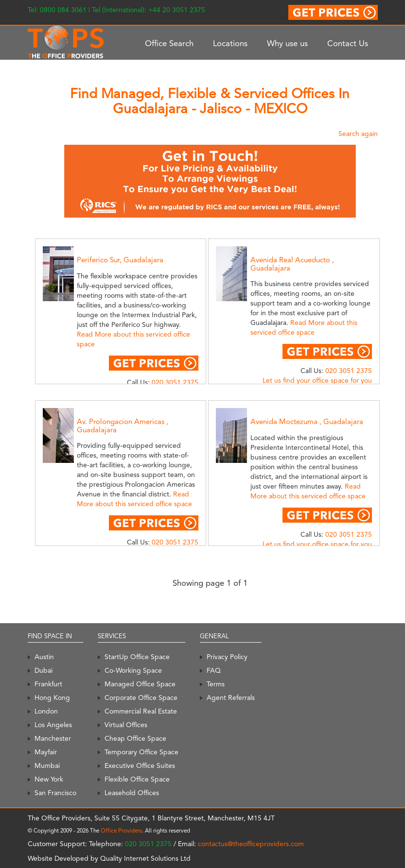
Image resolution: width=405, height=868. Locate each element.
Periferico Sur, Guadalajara (120, 260)
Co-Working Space (133, 670)
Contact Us (348, 43)
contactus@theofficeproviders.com (251, 844)
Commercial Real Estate (141, 711)
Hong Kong (52, 698)
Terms (216, 684)
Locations (230, 43)
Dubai (44, 670)
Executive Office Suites (140, 766)
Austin (44, 657)
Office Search (169, 43)
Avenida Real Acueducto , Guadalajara (292, 264)
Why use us (287, 43)
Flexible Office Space (137, 779)
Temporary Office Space (141, 752)
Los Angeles (53, 725)
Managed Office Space (140, 684)
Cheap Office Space (135, 738)
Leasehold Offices (132, 793)
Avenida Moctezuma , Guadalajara (307, 422)
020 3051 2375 (175, 382)
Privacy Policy (227, 657)
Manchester (53, 738)
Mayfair (46, 752)
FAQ (214, 670)
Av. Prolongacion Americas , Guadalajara (123, 426)
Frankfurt (48, 684)
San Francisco (55, 793)
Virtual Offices (126, 725)
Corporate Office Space (141, 698)
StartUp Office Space (137, 657)
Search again (358, 134)
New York (49, 779)
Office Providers (121, 831)
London (46, 711)
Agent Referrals (231, 698)
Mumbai (47, 766)
